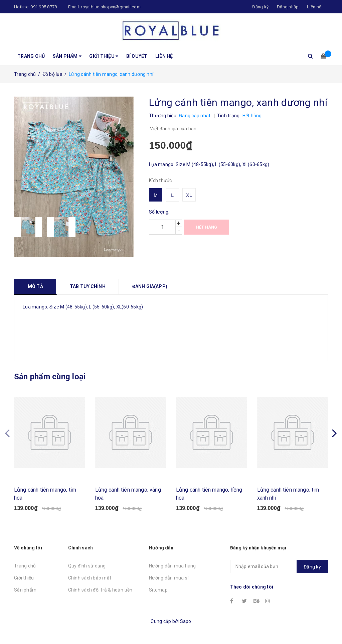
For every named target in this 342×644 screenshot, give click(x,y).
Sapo (186, 621)
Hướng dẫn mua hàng (173, 566)
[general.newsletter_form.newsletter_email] (279, 566)
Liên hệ (314, 7)
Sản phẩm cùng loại (50, 377)
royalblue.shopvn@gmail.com (111, 7)
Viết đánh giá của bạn (173, 129)
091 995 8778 (44, 7)
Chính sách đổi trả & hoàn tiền (100, 590)
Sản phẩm (67, 56)
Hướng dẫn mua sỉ (169, 578)
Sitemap (158, 590)
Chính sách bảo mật (90, 578)
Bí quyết (137, 56)
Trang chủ (31, 56)
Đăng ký (312, 567)
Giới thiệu (104, 56)
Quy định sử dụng (87, 566)
